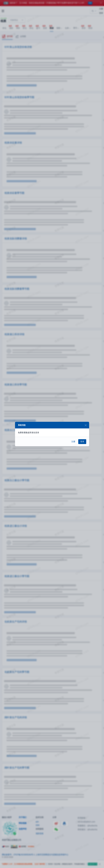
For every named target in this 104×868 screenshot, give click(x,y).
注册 (73, 442)
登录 (82, 442)
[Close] (86, 425)
